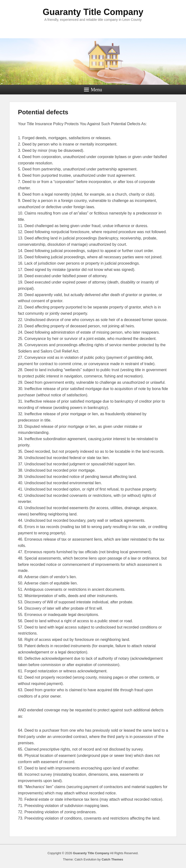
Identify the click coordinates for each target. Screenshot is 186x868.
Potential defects (43, 112)
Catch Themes (112, 859)
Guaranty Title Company (93, 12)
